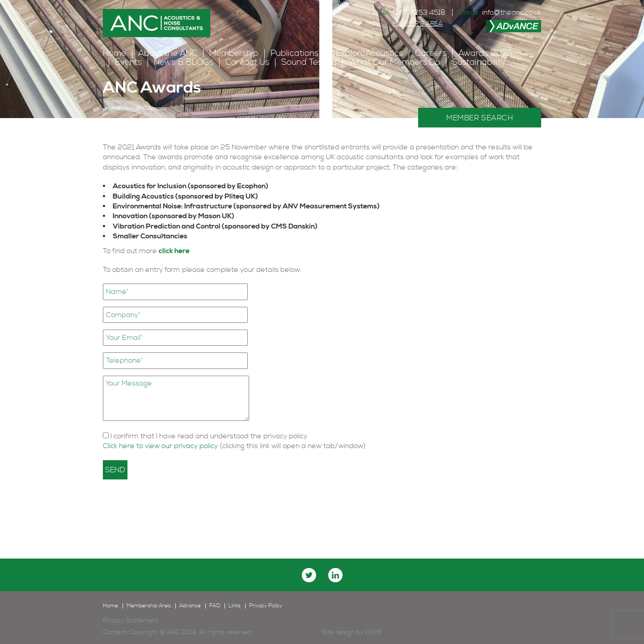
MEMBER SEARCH (480, 118)
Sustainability (479, 62)
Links (235, 606)
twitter (309, 575)
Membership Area (149, 606)
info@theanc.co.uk (512, 13)
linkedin (335, 575)
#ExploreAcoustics (367, 53)
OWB (373, 632)
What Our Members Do (394, 62)
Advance (190, 606)
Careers (431, 53)
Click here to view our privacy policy (161, 446)
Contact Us (247, 62)
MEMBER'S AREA (418, 24)
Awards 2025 (485, 53)
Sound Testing (309, 62)
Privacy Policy (266, 606)
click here (174, 251)
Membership (234, 53)
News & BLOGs (184, 62)
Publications (294, 53)
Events (128, 62)
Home (114, 53)
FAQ (215, 606)
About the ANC (168, 53)
